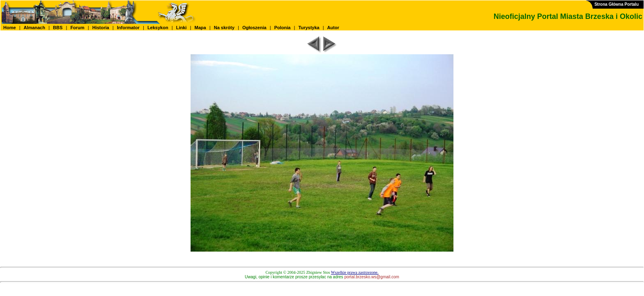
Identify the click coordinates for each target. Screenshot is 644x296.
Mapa (200, 28)
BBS (58, 28)
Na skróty (224, 28)
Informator (128, 28)
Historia (101, 28)
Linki (182, 28)
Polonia (283, 28)
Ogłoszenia (254, 28)
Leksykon (158, 28)
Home (10, 28)
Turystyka (309, 28)
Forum (77, 28)
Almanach (34, 28)
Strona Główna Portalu (616, 4)
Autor (333, 28)
